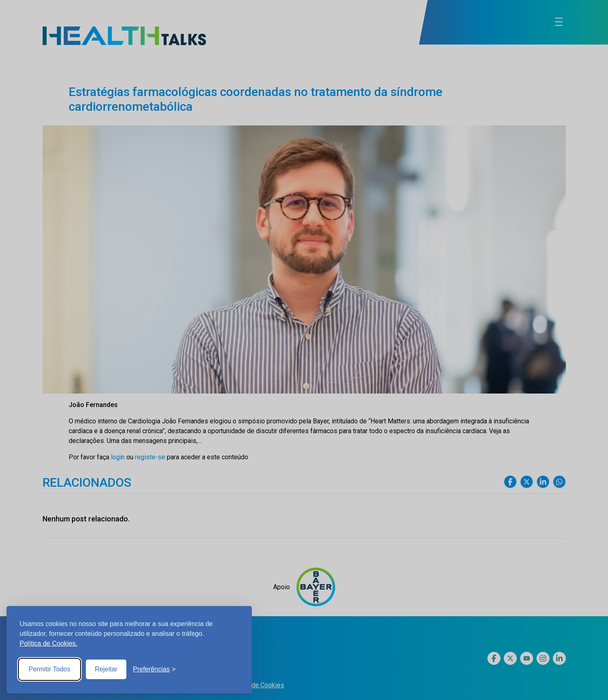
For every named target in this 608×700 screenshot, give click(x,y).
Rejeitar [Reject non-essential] (106, 669)
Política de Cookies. (48, 643)
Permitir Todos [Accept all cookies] (49, 669)
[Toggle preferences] (154, 669)
